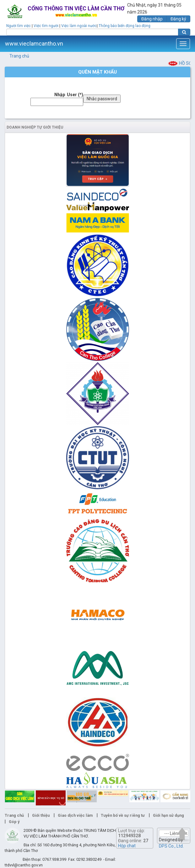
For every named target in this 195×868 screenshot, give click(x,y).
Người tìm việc (19, 26)
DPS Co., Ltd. (171, 846)
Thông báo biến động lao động (125, 26)
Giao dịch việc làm (75, 815)
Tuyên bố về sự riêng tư (123, 815)
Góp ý (14, 822)
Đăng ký (178, 19)
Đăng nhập (152, 19)
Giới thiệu (41, 815)
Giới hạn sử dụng (168, 815)
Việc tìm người (46, 26)
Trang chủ (19, 56)
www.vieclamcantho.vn (34, 44)
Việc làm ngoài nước (79, 26)
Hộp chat (127, 846)
